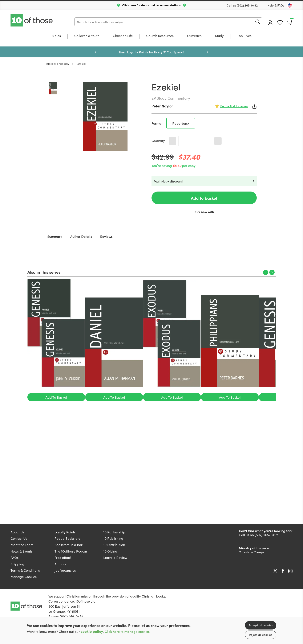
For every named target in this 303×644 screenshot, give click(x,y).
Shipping (17, 564)
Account (270, 22)
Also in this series (44, 272)
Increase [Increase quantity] (218, 141)
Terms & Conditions (25, 570)
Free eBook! (63, 557)
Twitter (275, 571)
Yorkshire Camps (252, 552)
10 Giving (110, 551)
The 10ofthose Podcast (72, 551)
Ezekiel (81, 63)
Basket (291, 21)
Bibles (56, 36)
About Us (17, 532)
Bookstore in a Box (69, 545)
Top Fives (244, 36)
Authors (60, 564)
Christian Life (123, 36)
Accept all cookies (261, 625)
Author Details (81, 236)
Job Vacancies (65, 570)
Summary (55, 236)
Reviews (106, 236)
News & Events (21, 551)
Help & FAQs (276, 5)
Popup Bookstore (68, 538)
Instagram (290, 571)
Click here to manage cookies (127, 631)
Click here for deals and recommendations (151, 5)
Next (208, 52)
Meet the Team (22, 545)
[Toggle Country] (290, 5)
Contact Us (19, 538)
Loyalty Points (65, 532)
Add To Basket (56, 397)
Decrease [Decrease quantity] (173, 141)
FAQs (15, 557)
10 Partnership (114, 532)
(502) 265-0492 (247, 5)
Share (255, 107)
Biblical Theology (58, 63)
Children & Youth (87, 36)
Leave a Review (115, 557)
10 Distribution (114, 545)
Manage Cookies (24, 577)
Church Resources (160, 36)
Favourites (280, 23)
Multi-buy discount (168, 181)
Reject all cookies (260, 635)
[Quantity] (195, 141)
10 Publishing (113, 538)
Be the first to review (234, 106)
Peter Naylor (162, 106)
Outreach (194, 36)
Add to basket (204, 198)
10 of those (32, 20)
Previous (95, 52)
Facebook (283, 571)
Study (219, 36)
